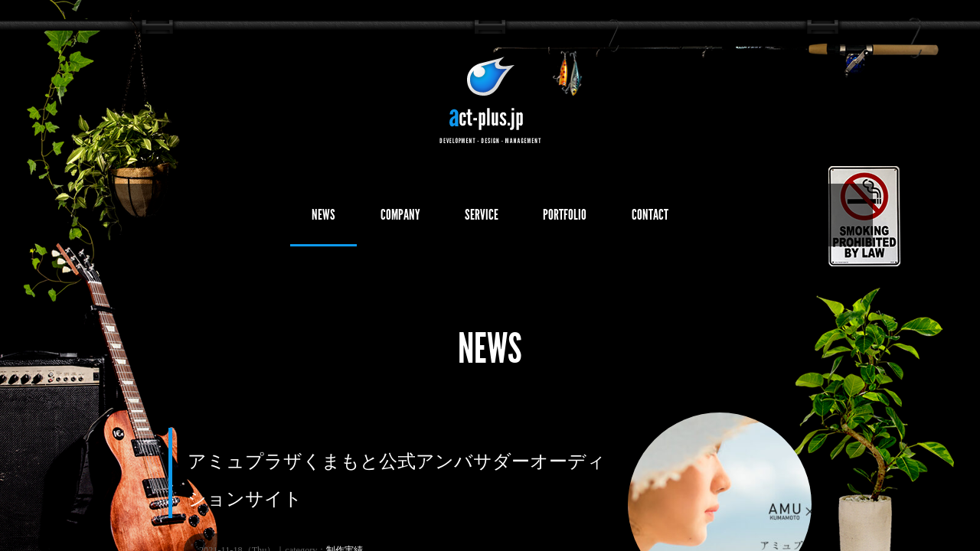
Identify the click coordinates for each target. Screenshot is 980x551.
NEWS (275, 219)
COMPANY (375, 219)
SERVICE (481, 219)
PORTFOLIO (588, 219)
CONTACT (697, 219)
